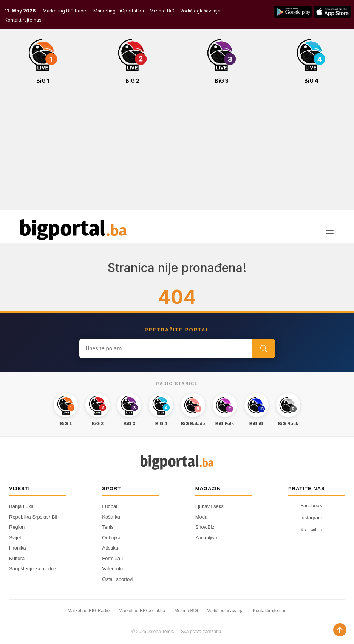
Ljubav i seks (209, 506)
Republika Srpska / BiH (34, 517)
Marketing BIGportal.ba (142, 611)
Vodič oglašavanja (200, 11)
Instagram (305, 517)
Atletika (110, 548)
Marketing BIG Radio (65, 11)
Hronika (18, 548)
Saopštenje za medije (32, 569)
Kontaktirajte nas (23, 20)
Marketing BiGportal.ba (119, 11)
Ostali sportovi (117, 579)
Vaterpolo (112, 569)
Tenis (108, 527)
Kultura (17, 558)
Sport (111, 488)
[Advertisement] (177, 151)
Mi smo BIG (186, 611)
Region (17, 527)
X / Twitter (305, 529)
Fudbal (110, 506)
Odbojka (111, 538)
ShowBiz (205, 527)
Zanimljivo (206, 538)
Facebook (305, 505)
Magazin (208, 488)
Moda (202, 517)
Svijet (15, 538)
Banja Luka (21, 506)
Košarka (111, 517)
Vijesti (19, 488)
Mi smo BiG (162, 11)
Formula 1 (113, 558)
